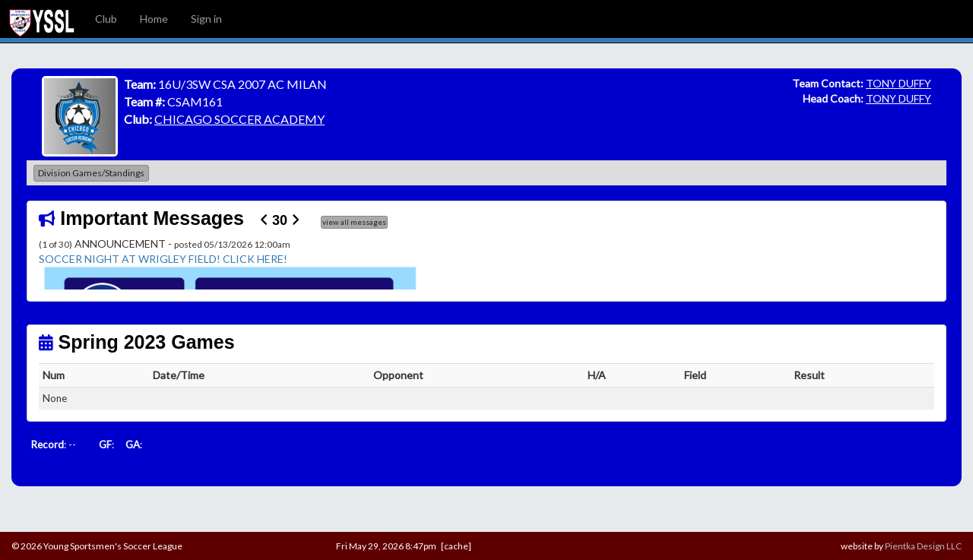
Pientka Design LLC (923, 546)
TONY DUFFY (899, 83)
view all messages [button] (354, 222)
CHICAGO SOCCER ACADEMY (239, 119)
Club (106, 19)
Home (154, 19)
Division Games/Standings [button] (91, 173)
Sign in (206, 19)
